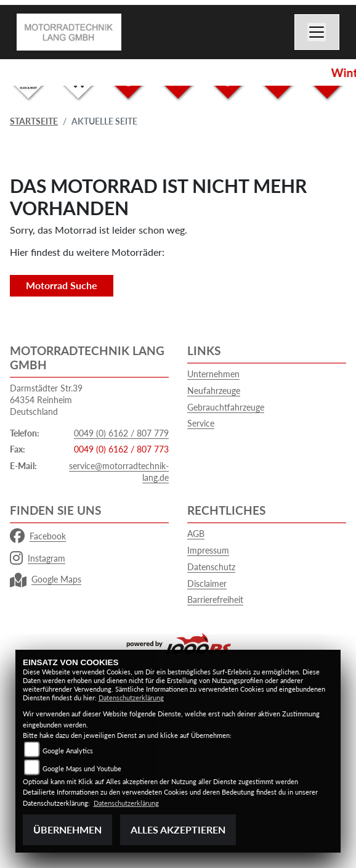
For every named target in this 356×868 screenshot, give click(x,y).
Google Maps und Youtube (82, 768)
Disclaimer (207, 583)
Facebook (38, 536)
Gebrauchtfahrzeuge (226, 407)
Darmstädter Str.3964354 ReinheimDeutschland (46, 399)
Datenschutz (211, 567)
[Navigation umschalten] (317, 32)
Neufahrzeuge (214, 391)
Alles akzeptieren (178, 829)
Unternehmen (213, 374)
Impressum (208, 550)
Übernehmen (67, 829)
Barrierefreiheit (215, 600)
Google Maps (46, 579)
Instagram (38, 559)
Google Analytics (68, 751)
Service (201, 423)
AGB (196, 534)
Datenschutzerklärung (131, 698)
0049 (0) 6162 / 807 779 (121, 433)
